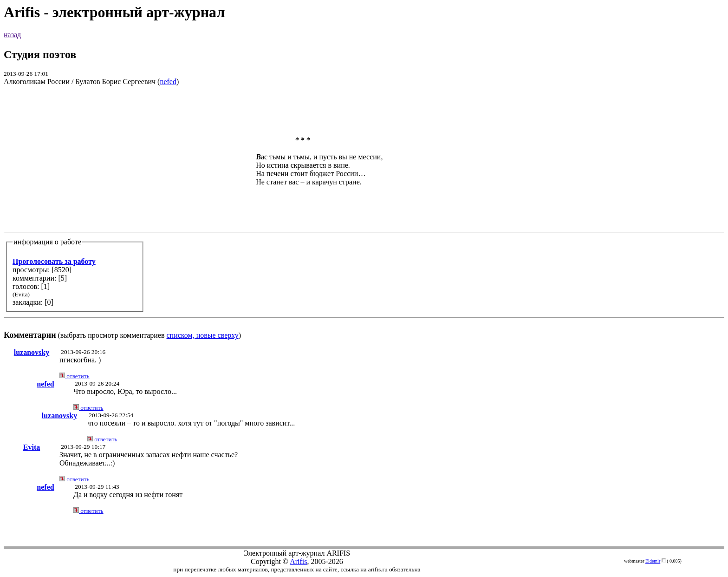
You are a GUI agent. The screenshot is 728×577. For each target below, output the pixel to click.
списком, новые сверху (203, 335)
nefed (168, 82)
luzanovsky (32, 352)
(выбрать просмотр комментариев (364, 217)
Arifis (298, 561)
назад (12, 35)
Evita (32, 447)
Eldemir (653, 561)
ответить (75, 376)
